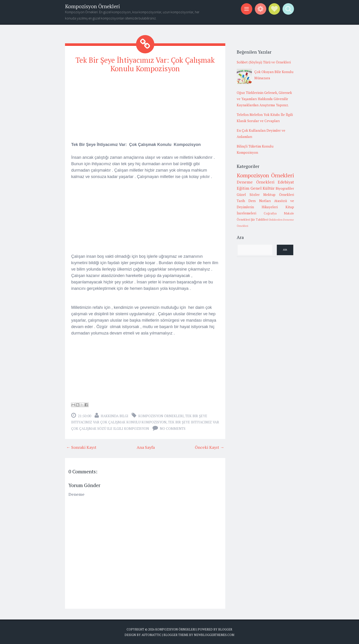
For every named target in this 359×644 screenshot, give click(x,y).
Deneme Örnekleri (256, 182)
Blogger (225, 629)
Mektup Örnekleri (279, 195)
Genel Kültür (263, 188)
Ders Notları (260, 201)
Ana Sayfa (146, 447)
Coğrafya (270, 213)
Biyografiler (285, 188)
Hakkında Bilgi (114, 416)
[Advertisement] (145, 109)
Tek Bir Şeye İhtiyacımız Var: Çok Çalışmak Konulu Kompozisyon (145, 64)
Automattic (151, 635)
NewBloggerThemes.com (214, 635)
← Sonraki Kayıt (81, 447)
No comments (173, 428)
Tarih (241, 201)
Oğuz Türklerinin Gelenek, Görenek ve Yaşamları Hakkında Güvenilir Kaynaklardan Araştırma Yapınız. (264, 99)
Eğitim (243, 188)
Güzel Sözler (248, 195)
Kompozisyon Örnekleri (92, 6)
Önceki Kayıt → (209, 447)
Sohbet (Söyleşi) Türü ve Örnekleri (264, 62)
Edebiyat (286, 182)
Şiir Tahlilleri (259, 219)
